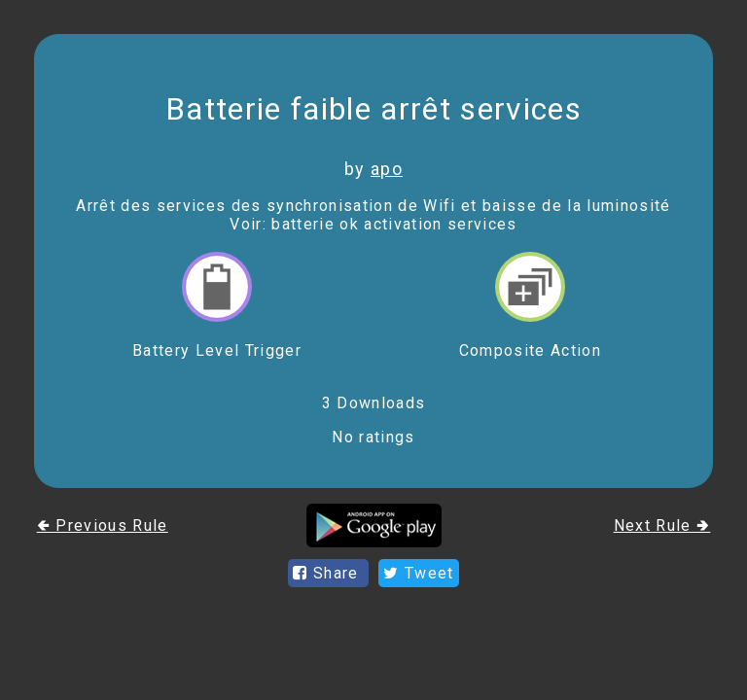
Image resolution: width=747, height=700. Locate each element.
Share (328, 573)
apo (387, 169)
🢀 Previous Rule (103, 525)
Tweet (418, 573)
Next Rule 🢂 (662, 525)
